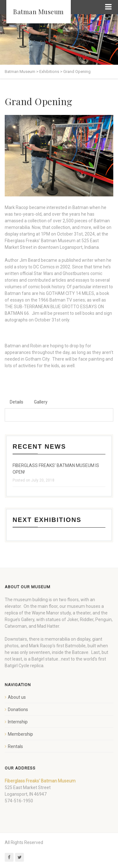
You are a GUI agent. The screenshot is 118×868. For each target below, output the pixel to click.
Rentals (15, 746)
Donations (18, 709)
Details (17, 402)
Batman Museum (39, 12)
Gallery (41, 402)
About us (17, 697)
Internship (18, 722)
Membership (20, 734)
